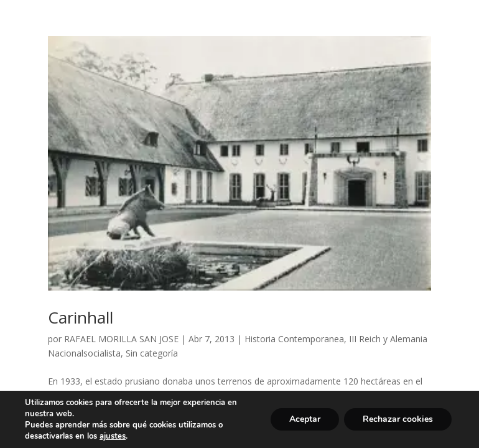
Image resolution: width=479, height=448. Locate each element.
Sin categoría (152, 353)
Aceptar (305, 419)
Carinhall (81, 317)
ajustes (113, 436)
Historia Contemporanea (294, 339)
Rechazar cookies (398, 419)
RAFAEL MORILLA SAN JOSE (121, 339)
